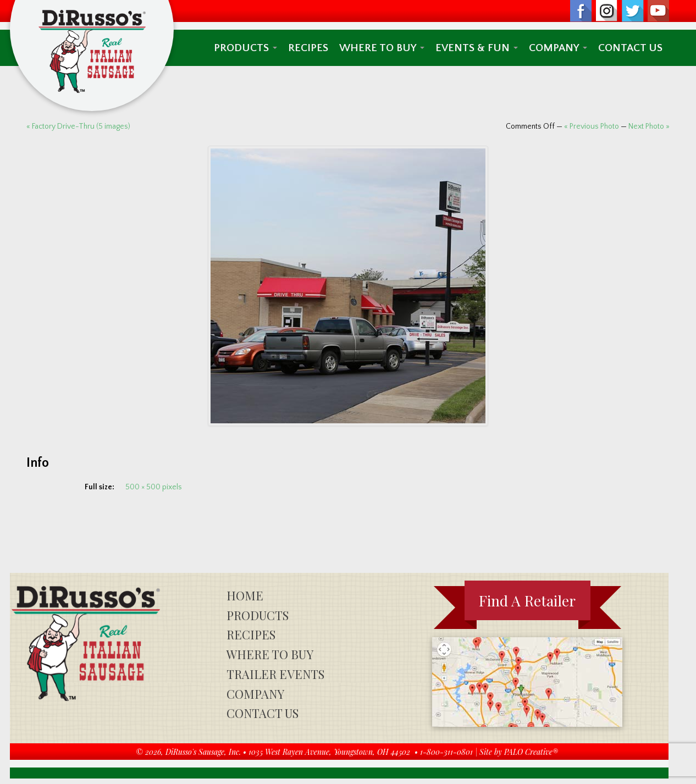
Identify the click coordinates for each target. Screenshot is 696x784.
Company (558, 48)
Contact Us (630, 48)
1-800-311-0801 (446, 752)
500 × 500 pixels (154, 487)
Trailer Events (275, 674)
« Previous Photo (592, 126)
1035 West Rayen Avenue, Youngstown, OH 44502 (329, 752)
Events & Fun (477, 48)
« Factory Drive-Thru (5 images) (78, 126)
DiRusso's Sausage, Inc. (203, 752)
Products (245, 48)
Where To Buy (382, 48)
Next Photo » (649, 126)
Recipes (308, 48)
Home (245, 595)
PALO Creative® (531, 752)
